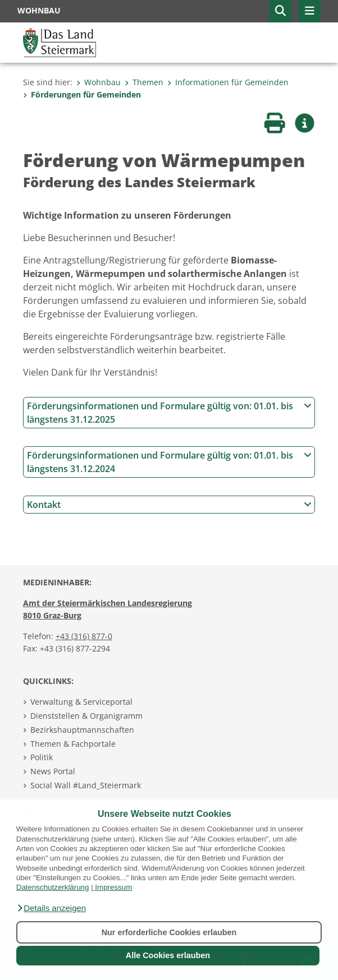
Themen (144, 82)
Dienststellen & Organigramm (86, 716)
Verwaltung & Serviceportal (81, 702)
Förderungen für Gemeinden (82, 94)
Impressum (113, 887)
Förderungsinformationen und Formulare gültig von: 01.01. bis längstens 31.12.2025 (169, 413)
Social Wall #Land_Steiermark (86, 785)
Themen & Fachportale (73, 744)
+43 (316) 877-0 (84, 636)
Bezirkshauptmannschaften (82, 730)
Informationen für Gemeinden (228, 82)
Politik (42, 757)
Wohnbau (99, 82)
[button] (51, 908)
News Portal (53, 771)
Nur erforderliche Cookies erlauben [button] (169, 932)
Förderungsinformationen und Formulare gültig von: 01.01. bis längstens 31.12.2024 (169, 462)
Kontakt (169, 505)
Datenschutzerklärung (53, 887)
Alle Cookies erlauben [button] (168, 955)
